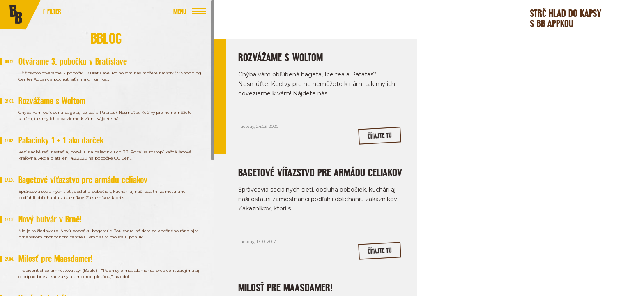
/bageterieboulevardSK (478, 139)
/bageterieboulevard (543, 139)
